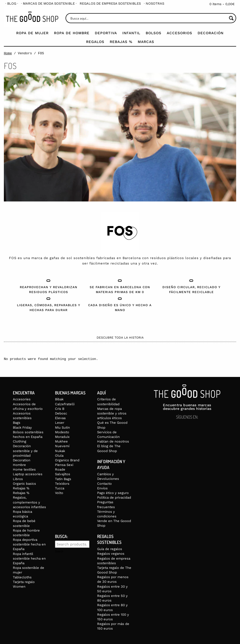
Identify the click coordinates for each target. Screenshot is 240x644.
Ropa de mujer (32, 33)
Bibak (59, 399)
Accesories (22, 399)
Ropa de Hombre (72, 33)
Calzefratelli (65, 404)
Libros (18, 479)
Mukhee (61, 441)
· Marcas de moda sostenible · (49, 3)
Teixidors (62, 484)
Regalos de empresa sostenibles (110, 3)
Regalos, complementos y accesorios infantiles (29, 502)
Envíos (102, 488)
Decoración (211, 33)
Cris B (60, 409)
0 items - (222, 4)
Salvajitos (63, 474)
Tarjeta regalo (24, 582)
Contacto (104, 484)
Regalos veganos (111, 554)
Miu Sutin (62, 427)
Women (19, 586)
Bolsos (154, 33)
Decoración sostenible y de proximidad (25, 451)
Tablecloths (22, 577)
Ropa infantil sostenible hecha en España (29, 558)
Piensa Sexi (64, 465)
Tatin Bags (63, 479)
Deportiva (106, 33)
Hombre (19, 465)
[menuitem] (12, 3)
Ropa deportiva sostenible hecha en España (29, 544)
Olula (59, 456)
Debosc (61, 413)
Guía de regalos (110, 549)
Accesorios (179, 33)
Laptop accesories (28, 474)
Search (59, 552)
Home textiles (24, 469)
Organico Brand (67, 460)
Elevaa (60, 418)
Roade (60, 469)
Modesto (62, 432)
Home (8, 53)
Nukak (60, 451)
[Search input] (148, 18)
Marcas (146, 42)
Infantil (131, 33)
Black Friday (22, 427)
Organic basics (24, 484)
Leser (60, 423)
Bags (17, 423)
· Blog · (12, 3)
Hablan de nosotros (113, 441)
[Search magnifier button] (231, 18)
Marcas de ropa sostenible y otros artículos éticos (112, 413)
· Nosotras (154, 3)
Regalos (95, 42)
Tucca (60, 488)
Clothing (20, 441)
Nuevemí (62, 446)
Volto (59, 493)
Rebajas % (121, 42)
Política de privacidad (114, 497)
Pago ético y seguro (113, 493)
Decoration (22, 460)
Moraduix (62, 437)
